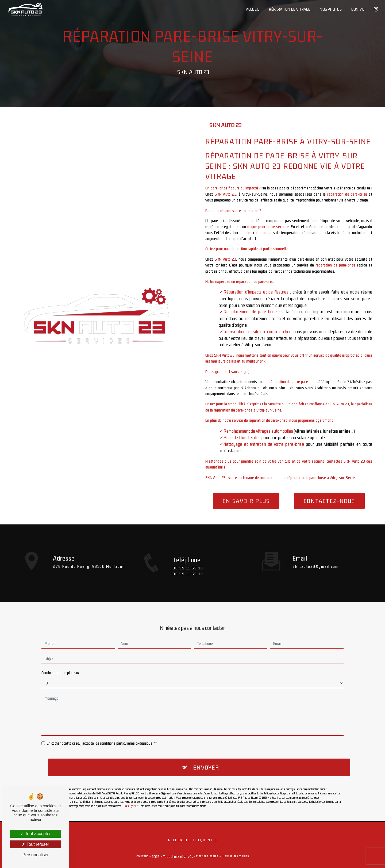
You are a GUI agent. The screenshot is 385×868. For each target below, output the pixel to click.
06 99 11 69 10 (188, 575)
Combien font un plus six (60, 666)
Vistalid (143, 856)
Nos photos (331, 9)
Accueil (253, 9)
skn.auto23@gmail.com (316, 559)
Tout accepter (35, 834)
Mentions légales (207, 856)
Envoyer (206, 760)
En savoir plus (246, 501)
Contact (359, 9)
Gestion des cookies (236, 856)
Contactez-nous (329, 501)
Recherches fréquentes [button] (193, 840)
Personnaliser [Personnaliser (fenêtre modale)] (36, 855)
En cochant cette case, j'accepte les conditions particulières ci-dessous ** (102, 736)
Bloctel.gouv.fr (130, 799)
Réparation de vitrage (290, 9)
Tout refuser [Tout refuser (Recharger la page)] (36, 844)
